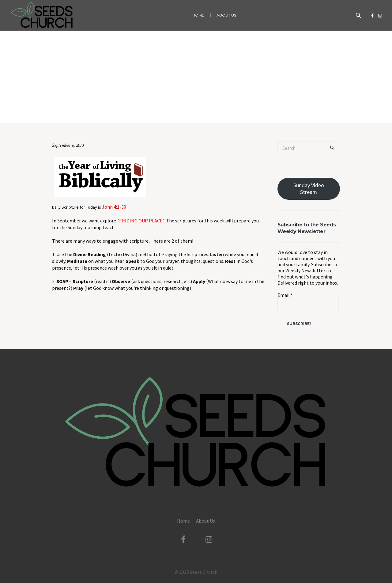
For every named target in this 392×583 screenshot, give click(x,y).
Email (285, 295)
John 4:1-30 (114, 207)
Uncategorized (174, 110)
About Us (205, 521)
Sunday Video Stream (309, 189)
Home (152, 110)
